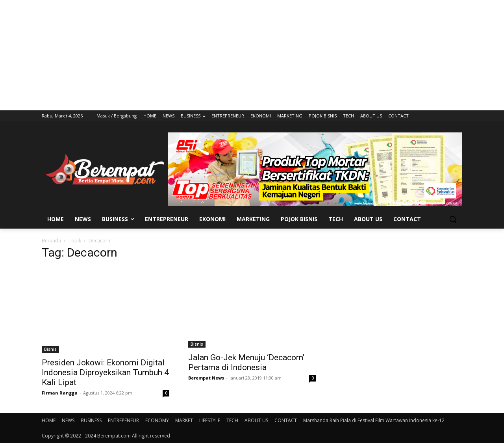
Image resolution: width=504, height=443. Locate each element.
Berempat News (206, 378)
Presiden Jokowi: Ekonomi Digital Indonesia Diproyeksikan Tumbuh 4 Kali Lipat (105, 372)
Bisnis (50, 349)
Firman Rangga (60, 393)
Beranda (51, 241)
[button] (453, 219)
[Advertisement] (252, 55)
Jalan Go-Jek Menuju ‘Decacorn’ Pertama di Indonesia (246, 362)
